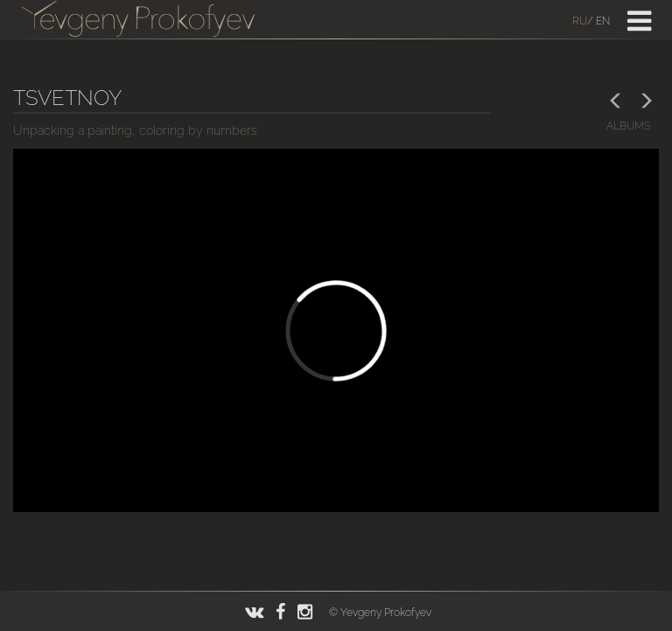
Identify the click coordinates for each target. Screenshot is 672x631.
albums (628, 126)
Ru (580, 21)
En (603, 21)
